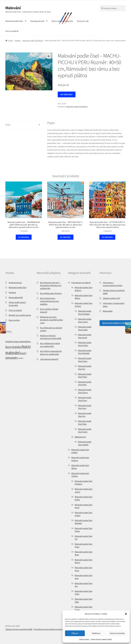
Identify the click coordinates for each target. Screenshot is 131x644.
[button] (126, 614)
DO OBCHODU (67, 94)
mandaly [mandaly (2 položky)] (21, 358)
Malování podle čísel (14, 21)
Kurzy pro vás (83, 21)
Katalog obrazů (37, 21)
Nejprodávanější (16, 297)
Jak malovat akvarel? (49, 359)
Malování (13, 8)
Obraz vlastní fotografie (62, 21)
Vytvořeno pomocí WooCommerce (49, 629)
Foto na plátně (12, 31)
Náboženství (80, 437)
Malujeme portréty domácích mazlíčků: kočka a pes (51, 320)
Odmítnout (96, 633)
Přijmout (75, 633)
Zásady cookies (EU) (111, 298)
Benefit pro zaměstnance (20, 315)
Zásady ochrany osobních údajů (101, 639)
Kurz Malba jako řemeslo (51, 293)
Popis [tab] (8, 125)
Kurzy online (14, 320)
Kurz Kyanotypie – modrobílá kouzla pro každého (50, 301)
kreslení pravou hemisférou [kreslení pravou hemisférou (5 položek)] (18, 342)
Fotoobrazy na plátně (81, 283)
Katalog (18, 41)
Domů (10, 41)
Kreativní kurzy (15, 283)
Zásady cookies (84, 639)
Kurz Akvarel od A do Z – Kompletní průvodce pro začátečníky (51, 285)
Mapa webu (108, 311)
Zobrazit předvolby (117, 633)
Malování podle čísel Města (33, 41)
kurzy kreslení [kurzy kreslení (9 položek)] (14, 347)
